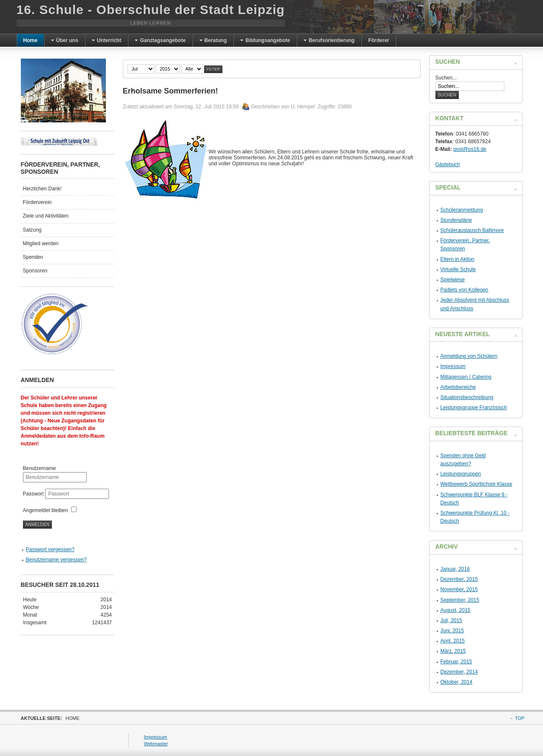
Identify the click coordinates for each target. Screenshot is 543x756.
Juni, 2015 (452, 631)
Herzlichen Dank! (42, 189)
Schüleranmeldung (462, 210)
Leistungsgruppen (461, 474)
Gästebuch (448, 164)
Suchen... (446, 78)
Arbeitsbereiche (458, 387)
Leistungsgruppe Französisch (474, 408)
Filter (213, 69)
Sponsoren (35, 271)
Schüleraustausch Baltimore (472, 230)
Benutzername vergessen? (56, 560)
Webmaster (156, 744)
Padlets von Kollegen (465, 290)
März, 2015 (453, 651)
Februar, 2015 (456, 662)
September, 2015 (460, 600)
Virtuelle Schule (458, 269)
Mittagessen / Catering (466, 377)
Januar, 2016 (455, 569)
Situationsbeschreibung (467, 397)
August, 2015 (456, 610)
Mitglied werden (41, 244)
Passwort (34, 494)
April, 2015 (453, 641)
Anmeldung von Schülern (469, 356)
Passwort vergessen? (50, 549)
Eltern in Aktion (458, 259)
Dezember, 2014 (459, 672)
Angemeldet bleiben (45, 510)
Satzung (32, 230)
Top (520, 718)
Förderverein (37, 202)
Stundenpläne (456, 220)
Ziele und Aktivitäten (46, 216)
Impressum (453, 366)
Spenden (33, 257)
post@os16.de (470, 149)
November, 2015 (459, 589)
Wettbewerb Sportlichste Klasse (476, 484)
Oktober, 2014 (456, 682)
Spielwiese (453, 280)
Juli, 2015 (451, 620)
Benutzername (40, 468)
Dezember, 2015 (459, 579)
